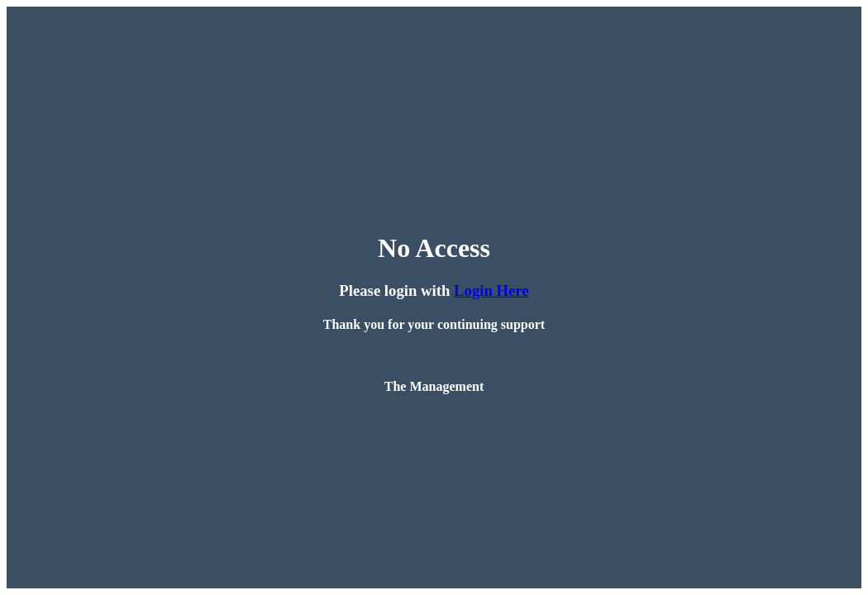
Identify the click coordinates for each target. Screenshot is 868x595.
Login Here (491, 290)
